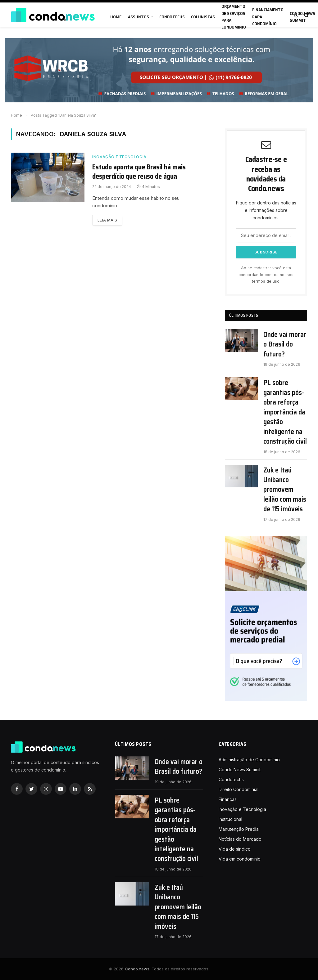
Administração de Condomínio (249, 760)
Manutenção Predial (239, 829)
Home (116, 17)
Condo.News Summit (240, 770)
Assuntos (139, 17)
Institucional (230, 819)
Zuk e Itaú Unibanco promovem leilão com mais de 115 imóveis (285, 490)
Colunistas (203, 17)
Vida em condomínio (240, 859)
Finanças (228, 799)
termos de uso (266, 281)
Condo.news (137, 969)
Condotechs (172, 17)
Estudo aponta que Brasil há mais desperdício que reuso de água (139, 172)
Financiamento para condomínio (268, 17)
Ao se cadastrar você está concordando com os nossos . (266, 275)
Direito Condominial (238, 789)
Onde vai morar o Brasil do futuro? (285, 344)
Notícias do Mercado (240, 839)
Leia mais (107, 220)
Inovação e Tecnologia (119, 157)
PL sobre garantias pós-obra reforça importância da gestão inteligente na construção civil (285, 412)
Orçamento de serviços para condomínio (234, 17)
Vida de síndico (235, 849)
